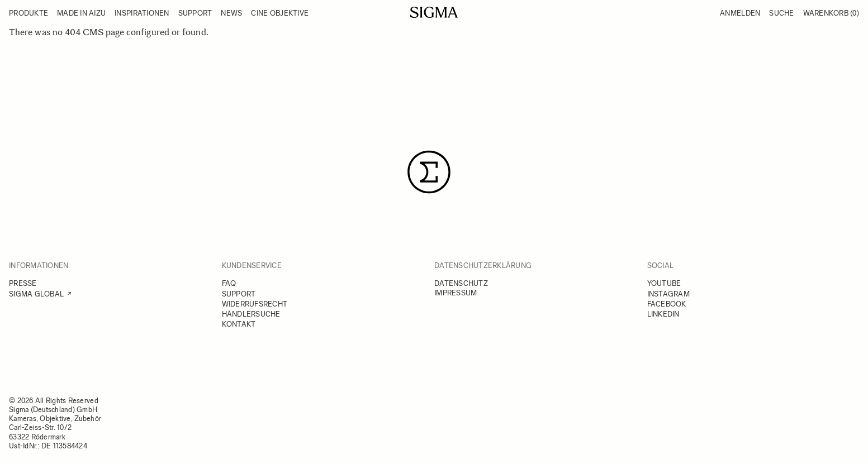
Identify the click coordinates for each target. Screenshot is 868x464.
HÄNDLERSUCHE (251, 314)
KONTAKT (239, 324)
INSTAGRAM (668, 294)
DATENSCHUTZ (461, 283)
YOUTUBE (664, 283)
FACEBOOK (667, 304)
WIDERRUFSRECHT (255, 304)
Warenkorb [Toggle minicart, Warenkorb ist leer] (831, 13)
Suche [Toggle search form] (781, 13)
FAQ (229, 283)
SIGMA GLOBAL (36, 294)
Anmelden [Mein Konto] (740, 13)
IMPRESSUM (456, 293)
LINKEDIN (663, 314)
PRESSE (23, 283)
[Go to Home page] (434, 12)
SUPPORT (239, 294)
